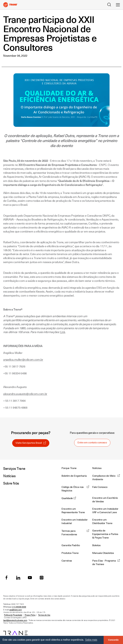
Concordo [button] (113, 640)
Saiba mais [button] (91, 640)
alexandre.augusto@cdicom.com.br (25, 394)
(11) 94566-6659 (19, 607)
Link (63, 332)
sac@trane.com (15, 610)
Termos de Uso (44, 615)
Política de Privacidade (13, 615)
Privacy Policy (30, 615)
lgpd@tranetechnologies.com (15, 620)
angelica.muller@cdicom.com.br (23, 360)
